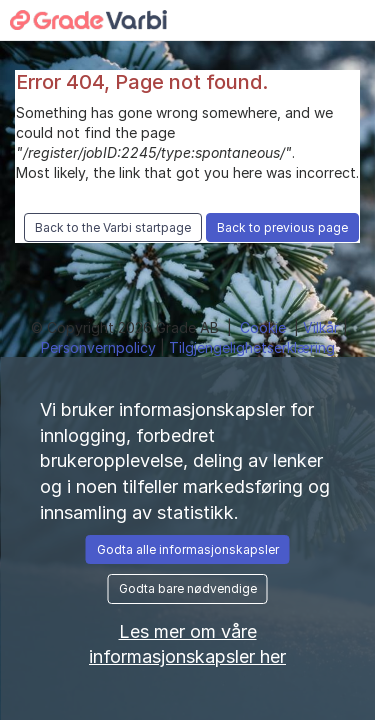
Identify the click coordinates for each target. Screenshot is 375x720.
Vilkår (323, 327)
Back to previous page (282, 227)
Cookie (265, 327)
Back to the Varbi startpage (113, 227)
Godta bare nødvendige (188, 588)
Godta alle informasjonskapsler (188, 549)
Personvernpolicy (100, 347)
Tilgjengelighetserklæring (252, 347)
